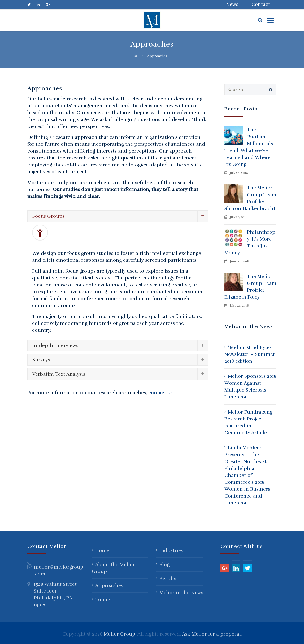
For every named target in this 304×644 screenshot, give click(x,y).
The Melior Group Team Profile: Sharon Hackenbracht (250, 198)
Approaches (109, 585)
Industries (171, 550)
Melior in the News (181, 593)
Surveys (41, 360)
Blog (164, 565)
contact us (160, 393)
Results (168, 579)
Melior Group (120, 634)
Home (102, 550)
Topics (103, 599)
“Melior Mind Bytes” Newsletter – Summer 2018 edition (250, 354)
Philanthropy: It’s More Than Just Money (250, 242)
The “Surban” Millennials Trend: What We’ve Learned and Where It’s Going (249, 147)
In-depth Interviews (55, 345)
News (232, 4)
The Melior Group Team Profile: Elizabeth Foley (250, 287)
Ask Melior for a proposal (211, 634)
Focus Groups (48, 216)
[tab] (118, 216)
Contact (261, 4)
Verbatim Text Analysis (59, 374)
